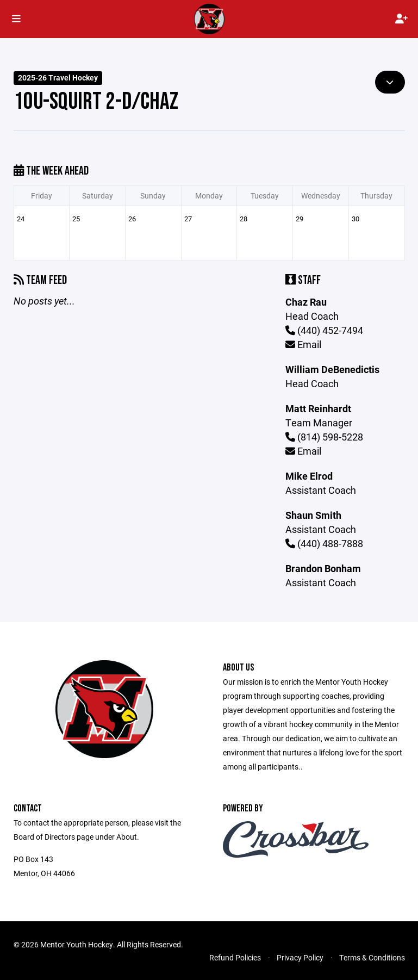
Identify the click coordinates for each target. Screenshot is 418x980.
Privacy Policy (300, 957)
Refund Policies (235, 957)
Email (303, 344)
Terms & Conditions (372, 957)
